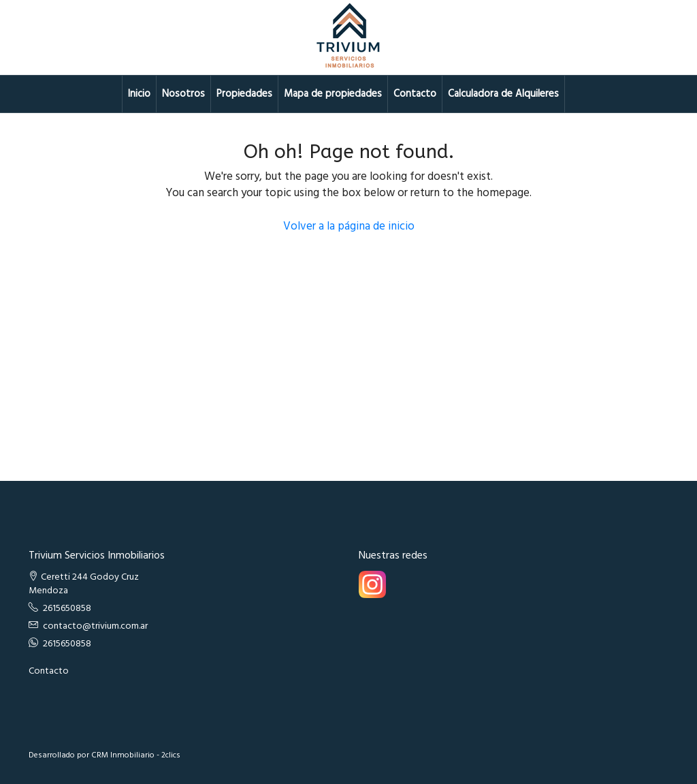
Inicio (139, 94)
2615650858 (67, 609)
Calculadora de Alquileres (503, 94)
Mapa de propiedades (333, 94)
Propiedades (244, 94)
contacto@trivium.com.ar (95, 626)
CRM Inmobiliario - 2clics (136, 755)
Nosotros (183, 94)
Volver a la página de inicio (349, 226)
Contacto (415, 94)
